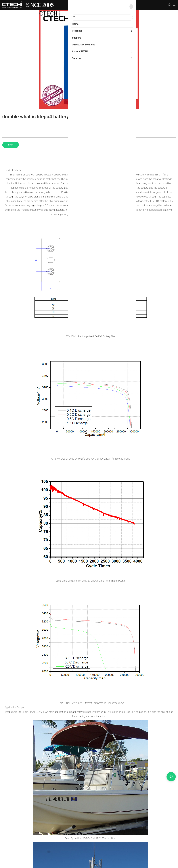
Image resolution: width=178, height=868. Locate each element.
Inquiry (11, 145)
